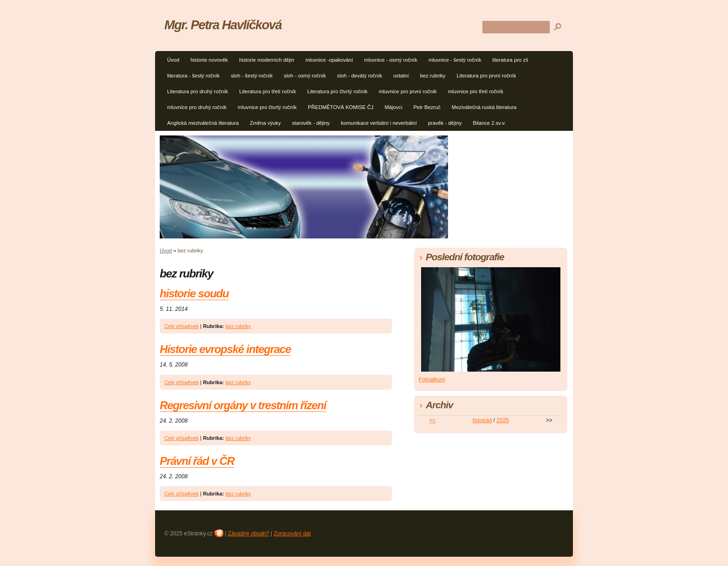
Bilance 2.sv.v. (489, 123)
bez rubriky (433, 76)
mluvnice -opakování (329, 60)
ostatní (401, 76)
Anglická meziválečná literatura (203, 123)
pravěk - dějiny (445, 123)
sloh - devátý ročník (360, 76)
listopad (482, 420)
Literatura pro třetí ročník (268, 91)
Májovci (393, 107)
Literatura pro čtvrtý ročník (338, 91)
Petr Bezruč (427, 107)
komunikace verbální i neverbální (379, 123)
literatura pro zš (510, 60)
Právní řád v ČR (197, 461)
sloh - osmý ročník (305, 76)
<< (432, 420)
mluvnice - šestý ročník (455, 60)
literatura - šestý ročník (193, 76)
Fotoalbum (432, 379)
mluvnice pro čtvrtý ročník (267, 107)
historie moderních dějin (267, 60)
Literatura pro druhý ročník (198, 91)
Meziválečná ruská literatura (484, 107)
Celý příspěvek (182, 326)
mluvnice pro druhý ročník (197, 107)
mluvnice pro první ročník (408, 91)
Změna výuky (265, 123)
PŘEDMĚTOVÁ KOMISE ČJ (341, 107)
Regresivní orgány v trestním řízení (243, 405)
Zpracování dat (292, 534)
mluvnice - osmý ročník (390, 60)
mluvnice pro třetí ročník (476, 91)
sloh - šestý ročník (252, 76)
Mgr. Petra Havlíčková (223, 25)
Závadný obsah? (249, 534)
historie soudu (194, 293)
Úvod (173, 60)
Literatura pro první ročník (486, 76)
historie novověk (209, 60)
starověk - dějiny (311, 123)
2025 (503, 420)
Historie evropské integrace (225, 349)
